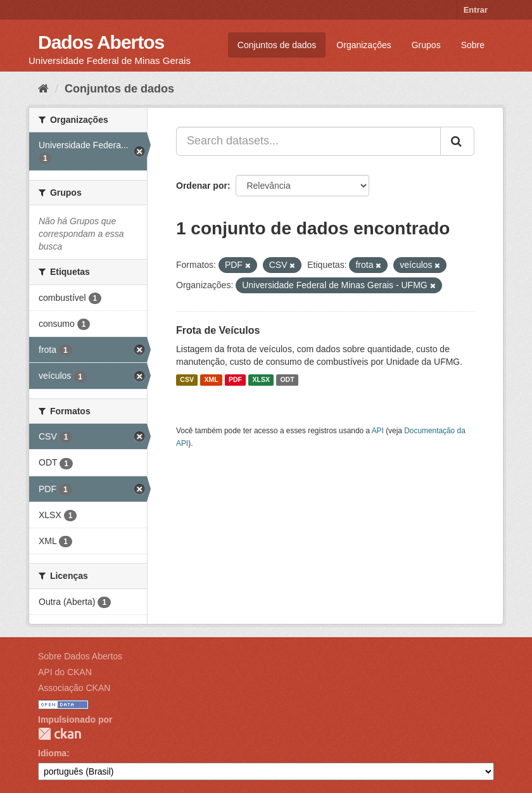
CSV (187, 380)
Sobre (473, 45)
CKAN (60, 734)
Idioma (52, 753)
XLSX (261, 380)
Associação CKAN (74, 688)
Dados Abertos (101, 42)
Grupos (426, 45)
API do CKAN (65, 672)
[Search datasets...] (308, 141)
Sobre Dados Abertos (80, 656)
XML (211, 380)
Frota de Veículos (218, 330)
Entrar (476, 10)
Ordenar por (202, 186)
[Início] (43, 89)
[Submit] (457, 141)
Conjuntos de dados (277, 45)
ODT (287, 380)
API (378, 431)
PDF (235, 380)
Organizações (364, 45)
